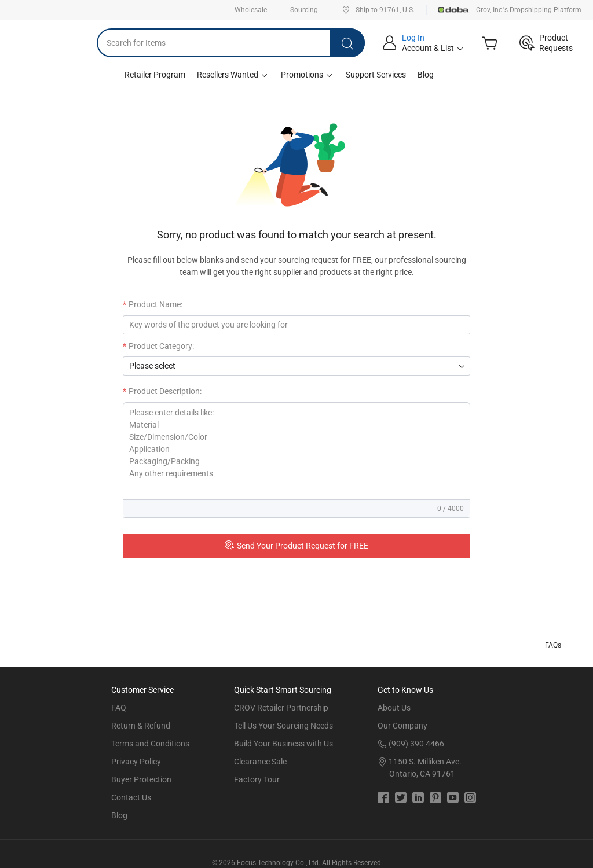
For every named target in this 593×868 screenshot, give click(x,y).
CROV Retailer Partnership (281, 708)
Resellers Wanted (233, 75)
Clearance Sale (260, 762)
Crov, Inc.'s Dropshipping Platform (529, 10)
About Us (394, 708)
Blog (426, 75)
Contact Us (131, 797)
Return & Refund (141, 726)
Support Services (376, 75)
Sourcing (304, 10)
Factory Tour (257, 779)
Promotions (308, 75)
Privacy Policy (136, 762)
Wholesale (251, 10)
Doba (454, 10)
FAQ (119, 708)
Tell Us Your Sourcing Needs (283, 726)
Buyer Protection (141, 779)
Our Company (402, 726)
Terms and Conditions (150, 744)
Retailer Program (155, 75)
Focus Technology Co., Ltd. (279, 863)
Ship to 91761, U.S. (378, 10)
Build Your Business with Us (283, 744)
